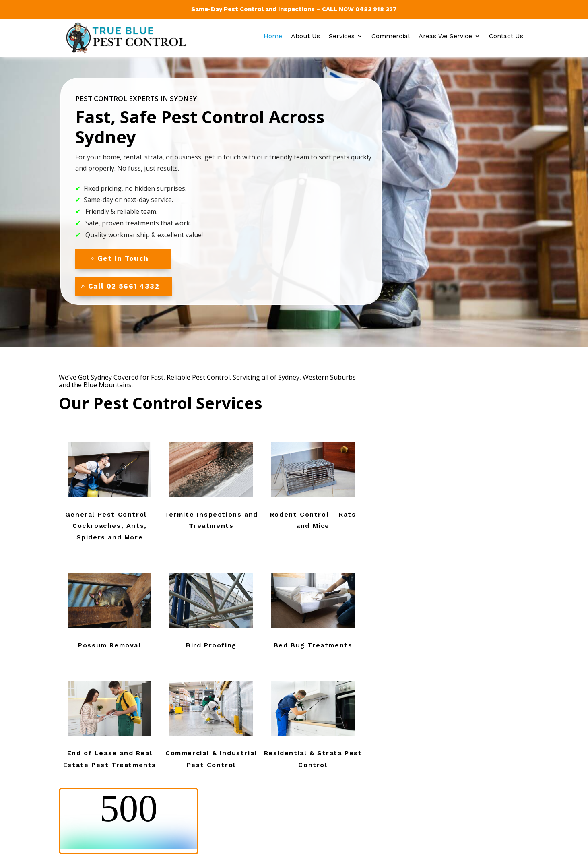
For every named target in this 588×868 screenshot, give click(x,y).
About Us (305, 37)
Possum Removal (109, 645)
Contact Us (506, 37)
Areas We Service (445, 37)
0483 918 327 (376, 9)
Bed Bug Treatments (313, 645)
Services (342, 37)
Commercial (391, 37)
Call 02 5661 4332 (124, 286)
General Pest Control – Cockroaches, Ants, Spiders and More (110, 526)
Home (273, 37)
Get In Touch (123, 258)
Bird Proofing (211, 645)
